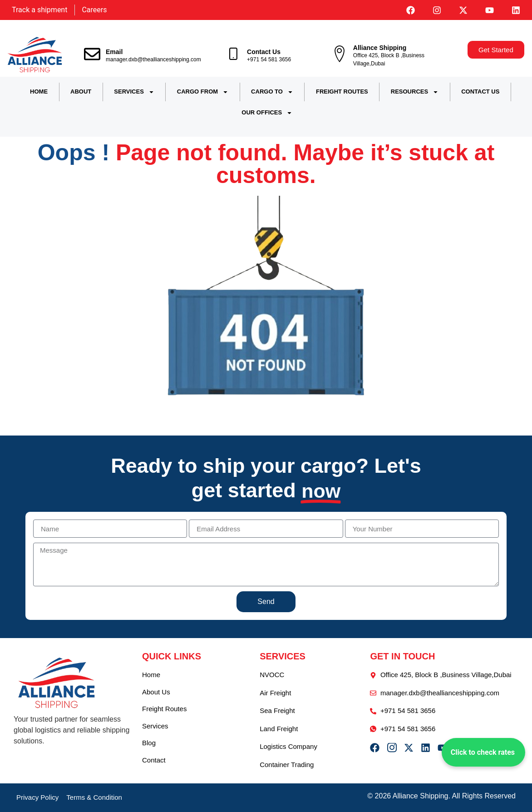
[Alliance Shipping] (340, 54)
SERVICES (134, 92)
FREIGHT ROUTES (342, 92)
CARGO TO (272, 92)
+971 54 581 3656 (269, 59)
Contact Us (264, 52)
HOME (39, 92)
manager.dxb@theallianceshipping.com (153, 59)
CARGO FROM (203, 92)
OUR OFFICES (267, 113)
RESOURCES (415, 92)
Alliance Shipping (380, 48)
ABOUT (81, 92)
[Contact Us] (233, 54)
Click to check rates (483, 752)
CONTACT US (480, 92)
